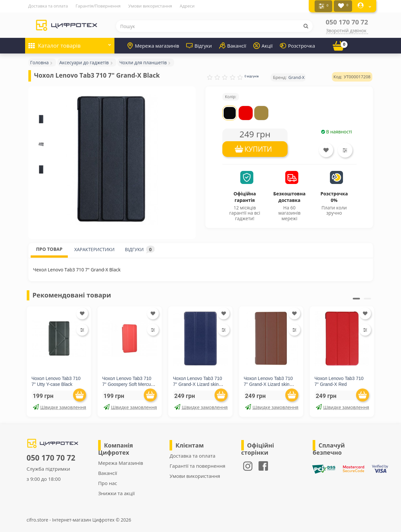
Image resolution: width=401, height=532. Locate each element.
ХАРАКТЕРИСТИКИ (95, 249)
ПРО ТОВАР (49, 248)
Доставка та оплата (48, 6)
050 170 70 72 (347, 21)
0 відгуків (252, 76)
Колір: (231, 96)
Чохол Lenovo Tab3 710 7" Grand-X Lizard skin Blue (198, 384)
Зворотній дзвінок (346, 30)
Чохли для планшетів (143, 62)
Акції (263, 45)
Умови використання (150, 6)
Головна (40, 62)
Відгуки (199, 45)
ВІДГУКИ (140, 249)
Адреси (187, 6)
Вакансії (233, 45)
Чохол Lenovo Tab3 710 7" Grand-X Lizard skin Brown (268, 384)
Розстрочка (297, 45)
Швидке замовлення (59, 407)
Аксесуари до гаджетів (84, 62)
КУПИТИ (258, 148)
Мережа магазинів (153, 45)
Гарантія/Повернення (98, 6)
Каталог (70, 43)
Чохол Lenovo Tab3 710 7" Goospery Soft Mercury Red (129, 384)
